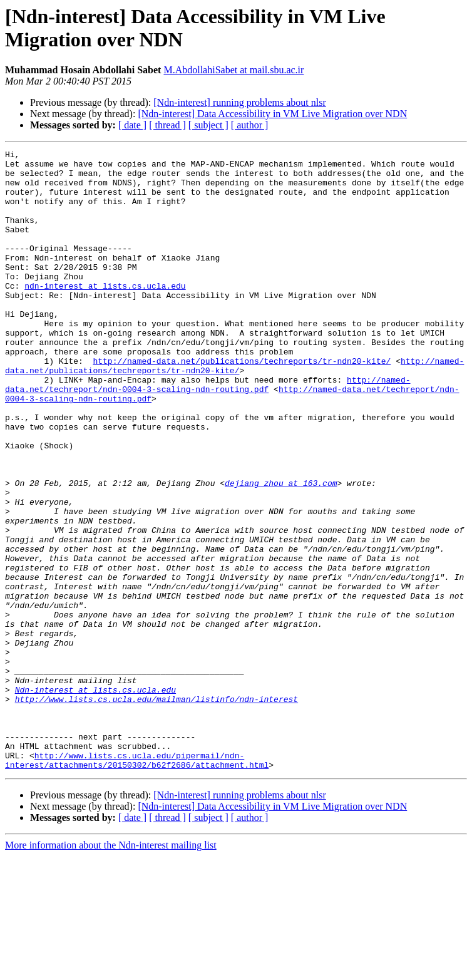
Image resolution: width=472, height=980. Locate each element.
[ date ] (132, 125)
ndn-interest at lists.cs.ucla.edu (105, 314)
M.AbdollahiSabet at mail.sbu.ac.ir (233, 70)
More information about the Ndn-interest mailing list (111, 969)
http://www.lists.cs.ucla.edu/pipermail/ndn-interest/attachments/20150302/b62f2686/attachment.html (137, 883)
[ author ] (250, 125)
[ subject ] (208, 125)
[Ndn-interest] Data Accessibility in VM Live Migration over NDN (272, 114)
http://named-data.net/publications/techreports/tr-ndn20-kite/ (242, 404)
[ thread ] (167, 125)
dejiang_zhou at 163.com (281, 550)
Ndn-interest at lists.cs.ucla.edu (95, 798)
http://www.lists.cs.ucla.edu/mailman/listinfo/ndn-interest (156, 810)
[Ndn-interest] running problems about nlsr (240, 102)
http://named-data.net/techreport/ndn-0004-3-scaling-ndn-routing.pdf (208, 432)
